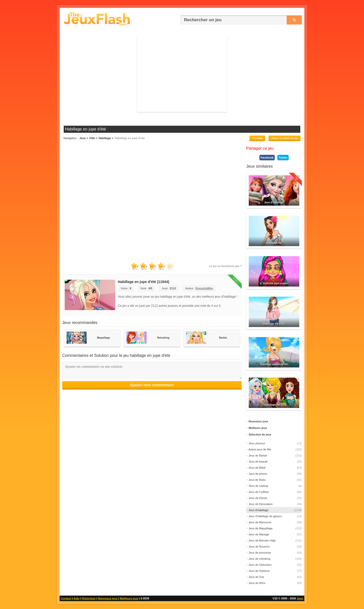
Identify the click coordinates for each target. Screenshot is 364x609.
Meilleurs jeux (129, 598)
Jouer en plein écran (285, 138)
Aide (77, 598)
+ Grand (257, 138)
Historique (89, 598)
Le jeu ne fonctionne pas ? (225, 266)
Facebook (267, 158)
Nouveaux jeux (108, 598)
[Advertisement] (182, 74)
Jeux (300, 598)
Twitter (283, 158)
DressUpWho (204, 288)
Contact (66, 598)
